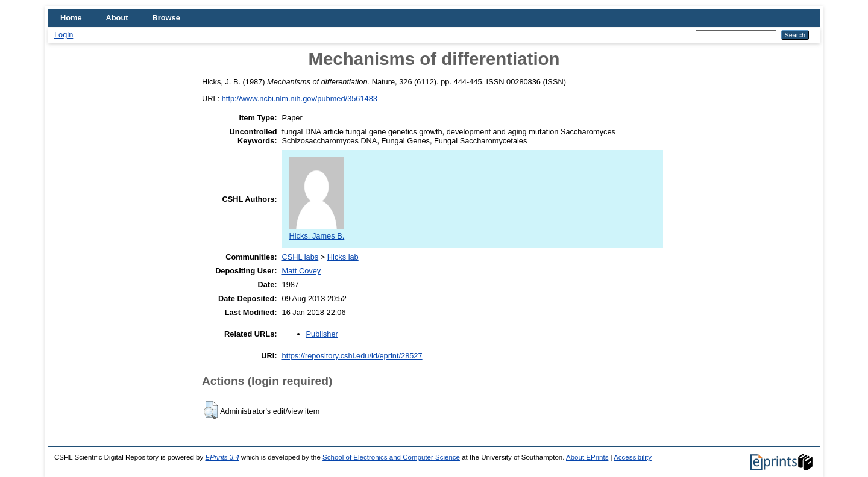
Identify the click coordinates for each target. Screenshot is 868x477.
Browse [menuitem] (166, 18)
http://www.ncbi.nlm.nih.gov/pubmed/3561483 (300, 98)
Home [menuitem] (71, 18)
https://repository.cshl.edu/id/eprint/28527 (352, 356)
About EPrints (587, 457)
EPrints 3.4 (222, 457)
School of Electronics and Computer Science (391, 457)
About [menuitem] (117, 18)
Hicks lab (343, 257)
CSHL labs (300, 257)
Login (64, 35)
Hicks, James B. (317, 231)
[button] (211, 410)
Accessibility (633, 457)
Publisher (322, 334)
